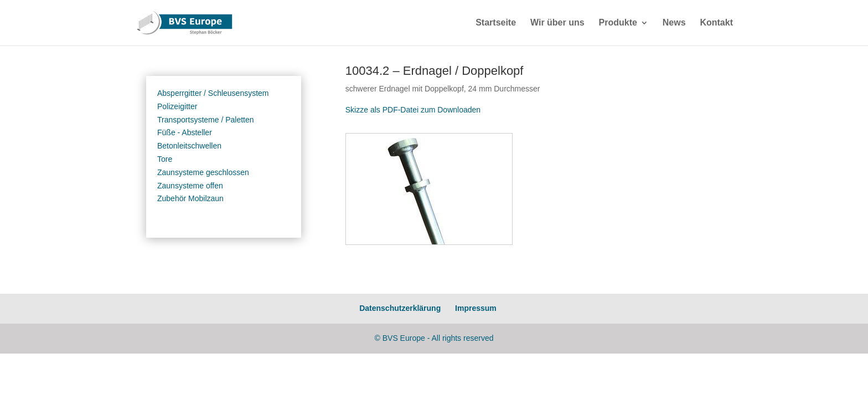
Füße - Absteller (185, 132)
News (674, 23)
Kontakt (716, 23)
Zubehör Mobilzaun (190, 198)
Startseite (496, 23)
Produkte (618, 23)
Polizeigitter (177, 106)
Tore (165, 159)
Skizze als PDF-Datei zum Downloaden (413, 110)
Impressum (476, 308)
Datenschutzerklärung (400, 308)
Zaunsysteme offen (190, 186)
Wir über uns (557, 23)
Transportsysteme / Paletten (206, 120)
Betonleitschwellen (189, 146)
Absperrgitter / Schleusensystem (213, 93)
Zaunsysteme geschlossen (203, 172)
